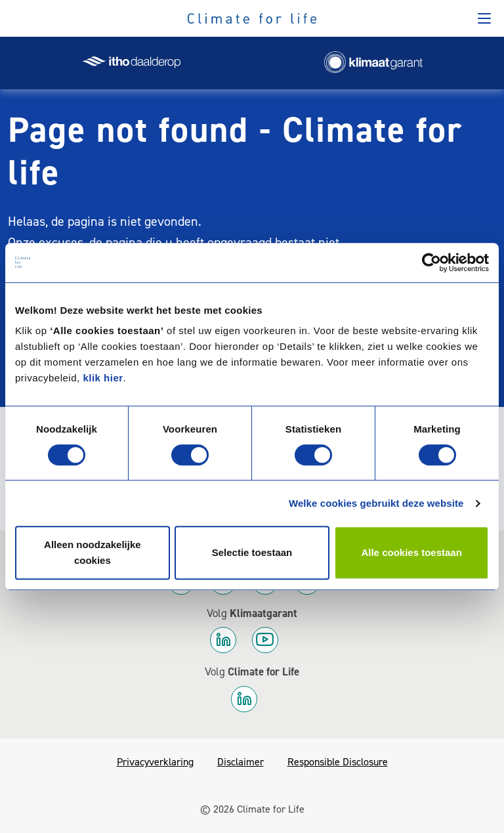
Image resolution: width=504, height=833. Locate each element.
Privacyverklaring (155, 762)
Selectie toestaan (252, 552)
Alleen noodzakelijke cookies (93, 552)
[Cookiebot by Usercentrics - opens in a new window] (431, 263)
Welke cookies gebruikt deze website (376, 503)
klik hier (103, 378)
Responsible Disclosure (338, 762)
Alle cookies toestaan (411, 552)
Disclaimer (241, 762)
